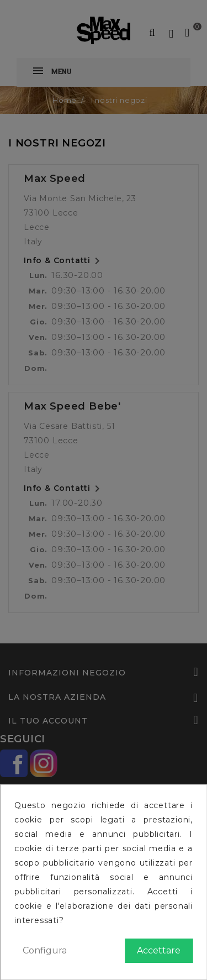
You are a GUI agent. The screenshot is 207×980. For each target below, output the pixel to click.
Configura (45, 950)
